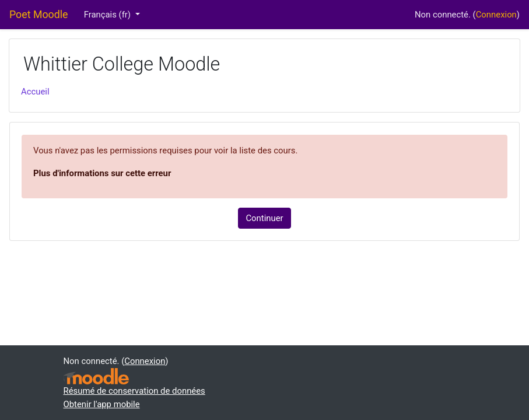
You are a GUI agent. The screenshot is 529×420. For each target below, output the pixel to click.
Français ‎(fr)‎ (108, 15)
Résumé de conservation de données (134, 391)
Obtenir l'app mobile (102, 404)
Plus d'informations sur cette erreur (102, 173)
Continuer (264, 218)
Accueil (35, 92)
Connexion (496, 15)
